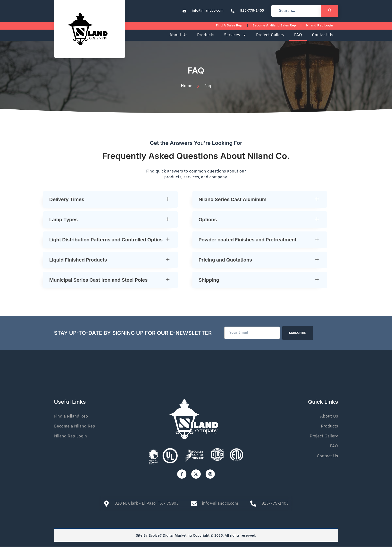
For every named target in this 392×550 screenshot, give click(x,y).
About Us (178, 38)
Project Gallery (270, 38)
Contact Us (323, 38)
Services (235, 39)
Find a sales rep (236, 27)
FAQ (298, 38)
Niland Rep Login (321, 27)
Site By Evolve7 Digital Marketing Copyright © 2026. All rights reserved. (196, 539)
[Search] (330, 11)
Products (206, 38)
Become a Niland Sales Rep (278, 27)
